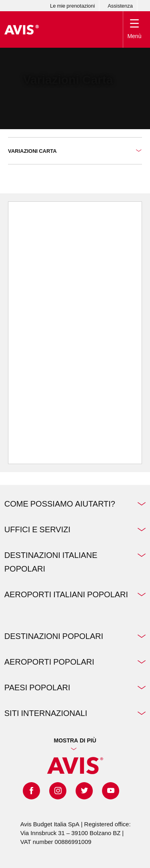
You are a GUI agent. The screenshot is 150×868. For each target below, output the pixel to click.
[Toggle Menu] (135, 29)
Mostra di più (75, 740)
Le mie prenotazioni (72, 6)
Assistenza (120, 6)
